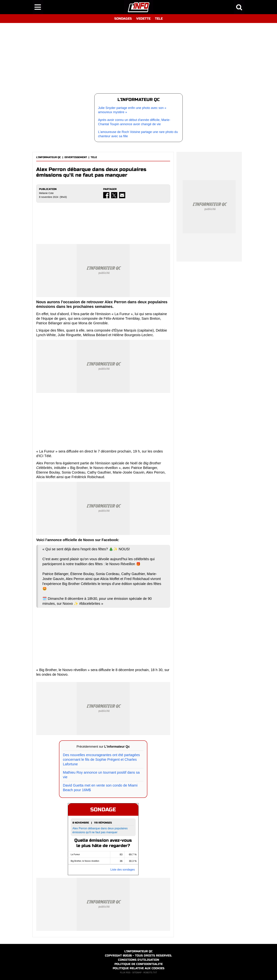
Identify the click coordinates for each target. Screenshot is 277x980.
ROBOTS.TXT (150, 973)
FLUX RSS (125, 973)
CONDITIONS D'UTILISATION (139, 960)
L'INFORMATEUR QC (49, 157)
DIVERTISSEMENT (76, 157)
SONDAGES (123, 19)
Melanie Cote (46, 193)
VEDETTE (143, 19)
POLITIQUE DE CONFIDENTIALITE (139, 964)
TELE (159, 19)
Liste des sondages (123, 870)
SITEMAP (137, 973)
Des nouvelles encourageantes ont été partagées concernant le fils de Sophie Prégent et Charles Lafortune (101, 759)
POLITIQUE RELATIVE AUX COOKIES (139, 968)
